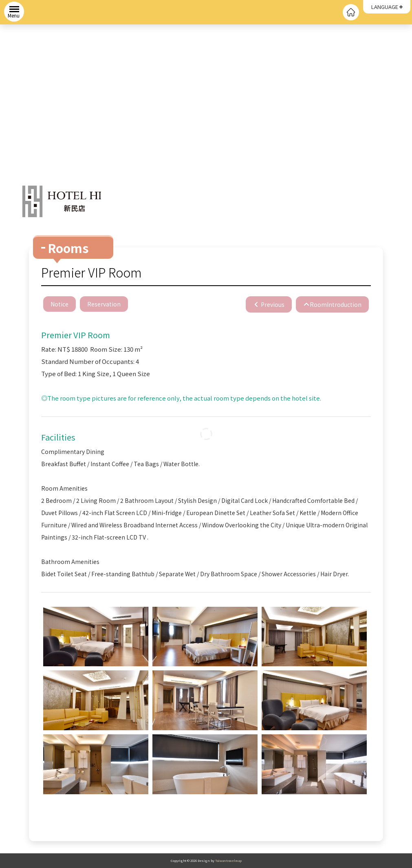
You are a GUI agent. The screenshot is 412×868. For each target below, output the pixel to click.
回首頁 (351, 12)
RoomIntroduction (336, 304)
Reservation (104, 304)
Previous (272, 304)
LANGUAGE (385, 7)
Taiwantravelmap (228, 860)
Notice (59, 304)
